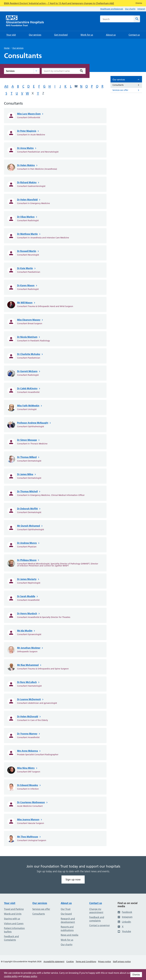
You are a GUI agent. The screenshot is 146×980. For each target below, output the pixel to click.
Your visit (10, 903)
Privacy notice (105, 962)
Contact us (96, 903)
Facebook (125, 912)
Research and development (68, 920)
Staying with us (12, 919)
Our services (18, 48)
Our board (66, 914)
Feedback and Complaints (11, 938)
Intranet (141, 9)
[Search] (137, 19)
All (6, 86)
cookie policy (11, 976)
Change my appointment (96, 911)
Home (7, 48)
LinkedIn (124, 922)
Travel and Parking (14, 909)
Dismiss (136, 975)
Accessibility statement (54, 962)
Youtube (124, 931)
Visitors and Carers (14, 923)
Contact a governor (100, 925)
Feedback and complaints (97, 919)
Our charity (130, 9)
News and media (70, 935)
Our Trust (66, 909)
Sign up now (73, 879)
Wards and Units (13, 914)
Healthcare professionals (112, 9)
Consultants (39, 914)
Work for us (67, 940)
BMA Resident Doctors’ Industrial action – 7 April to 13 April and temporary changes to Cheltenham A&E (59, 3)
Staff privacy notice (122, 962)
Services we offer (41, 909)
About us (66, 903)
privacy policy (30, 976)
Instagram (125, 917)
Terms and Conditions (86, 962)
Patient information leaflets (14, 930)
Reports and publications (67, 928)
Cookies (70, 962)
